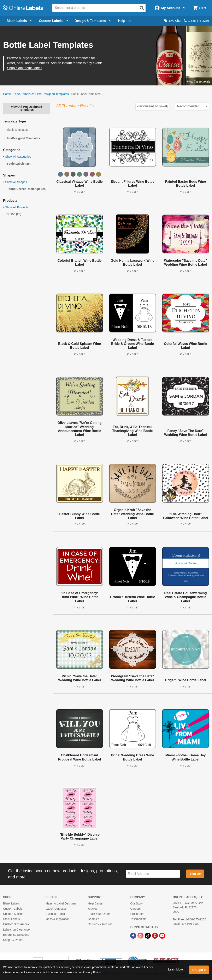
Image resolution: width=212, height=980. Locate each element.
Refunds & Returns (100, 924)
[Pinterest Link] (155, 936)
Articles (93, 909)
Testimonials (138, 919)
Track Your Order (99, 914)
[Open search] (142, 8)
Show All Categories (17, 157)
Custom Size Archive (16, 924)
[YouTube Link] (162, 936)
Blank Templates (17, 130)
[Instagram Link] (141, 936)
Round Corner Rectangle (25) (26, 189)
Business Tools (55, 914)
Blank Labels (11, 903)
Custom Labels (13, 909)
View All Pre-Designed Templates (26, 108)
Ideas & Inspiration (58, 919)
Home (7, 94)
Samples (94, 919)
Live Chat (173, 21)
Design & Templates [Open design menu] (93, 21)
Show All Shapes (15, 182)
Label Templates (24, 94)
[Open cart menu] (199, 8)
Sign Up (195, 874)
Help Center (96, 903)
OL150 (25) (14, 214)
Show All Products (16, 207)
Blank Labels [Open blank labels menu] (19, 21)
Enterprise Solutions (16, 935)
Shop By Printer (13, 940)
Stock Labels (11, 919)
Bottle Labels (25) (19, 164)
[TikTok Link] (148, 936)
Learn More (176, 969)
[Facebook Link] (134, 936)
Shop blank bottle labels (25, 68)
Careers (135, 909)
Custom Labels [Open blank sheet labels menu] (54, 21)
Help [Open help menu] (124, 21)
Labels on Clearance (16, 930)
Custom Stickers (14, 914)
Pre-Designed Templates (53, 94)
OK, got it (199, 970)
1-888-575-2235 (196, 21)
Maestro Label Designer (61, 903)
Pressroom (137, 914)
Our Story (136, 903)
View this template (199, 82)
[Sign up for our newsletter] (153, 874)
